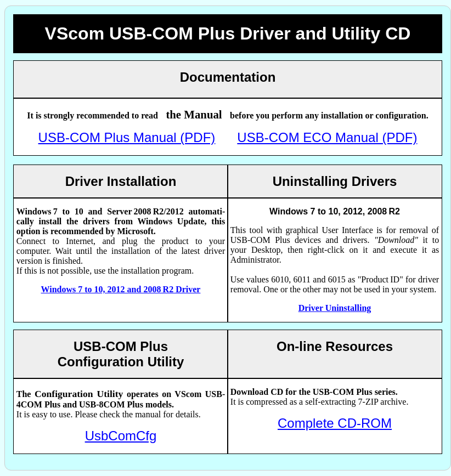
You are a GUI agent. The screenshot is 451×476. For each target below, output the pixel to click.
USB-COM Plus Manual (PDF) (127, 137)
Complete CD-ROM (335, 423)
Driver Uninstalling (335, 308)
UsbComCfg (121, 436)
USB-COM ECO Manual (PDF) (327, 137)
